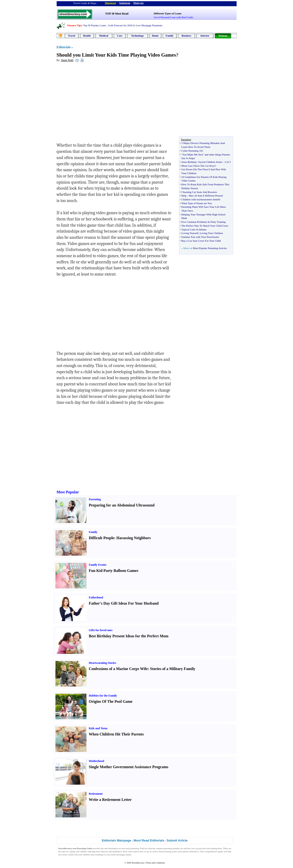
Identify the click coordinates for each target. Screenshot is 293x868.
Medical (104, 36)
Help (184, 196)
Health (87, 36)
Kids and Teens (98, 728)
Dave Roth (67, 60)
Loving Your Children (211, 233)
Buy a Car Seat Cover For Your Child (201, 241)
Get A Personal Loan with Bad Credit (173, 17)
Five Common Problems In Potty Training (204, 222)
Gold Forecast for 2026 (120, 25)
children (84, 852)
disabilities (117, 852)
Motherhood (97, 761)
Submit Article (177, 840)
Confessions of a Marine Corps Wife (118, 669)
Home (155, 36)
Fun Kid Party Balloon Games (114, 571)
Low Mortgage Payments (149, 25)
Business (186, 36)
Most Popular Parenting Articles (210, 248)
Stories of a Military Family (173, 669)
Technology (137, 36)
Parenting (95, 499)
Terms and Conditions (155, 863)
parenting (135, 848)
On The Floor (201, 169)
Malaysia (138, 3)
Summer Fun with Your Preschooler (200, 237)
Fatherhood (96, 597)
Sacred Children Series (210, 162)
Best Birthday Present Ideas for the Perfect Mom (129, 636)
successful (111, 855)
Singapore (111, 3)
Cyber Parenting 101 (192, 151)
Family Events (98, 565)
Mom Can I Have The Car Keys (198, 166)
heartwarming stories (168, 852)
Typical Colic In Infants (194, 229)
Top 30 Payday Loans (95, 25)
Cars (120, 36)
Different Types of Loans (168, 13)
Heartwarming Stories (103, 663)
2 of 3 (228, 162)
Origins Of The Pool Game (111, 701)
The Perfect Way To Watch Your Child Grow (205, 226)
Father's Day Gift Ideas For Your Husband (124, 603)
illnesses (105, 852)
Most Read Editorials (149, 840)
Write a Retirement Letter (110, 800)
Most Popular (68, 492)
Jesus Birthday (189, 162)
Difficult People (102, 538)
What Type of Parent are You (197, 203)
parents (186, 852)
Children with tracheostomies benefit (201, 199)
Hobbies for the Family (103, 696)
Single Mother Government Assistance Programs (129, 767)
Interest (205, 36)
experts (136, 852)
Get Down (187, 169)
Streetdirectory (138, 863)
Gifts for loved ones (101, 630)
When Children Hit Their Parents (116, 734)
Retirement (96, 794)
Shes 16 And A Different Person (205, 196)
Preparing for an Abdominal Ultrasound (122, 505)
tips (102, 848)
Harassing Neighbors (134, 538)
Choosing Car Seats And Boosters (199, 192)
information (113, 848)
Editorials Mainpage (117, 840)
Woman (223, 36)
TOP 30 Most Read (117, 14)
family (128, 855)
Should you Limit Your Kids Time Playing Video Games (116, 55)
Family (170, 36)
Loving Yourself (190, 233)
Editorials (64, 47)
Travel (71, 36)
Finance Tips (75, 25)
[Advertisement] (96, 101)
